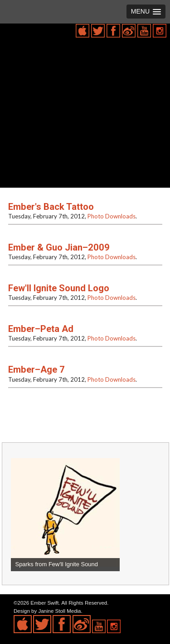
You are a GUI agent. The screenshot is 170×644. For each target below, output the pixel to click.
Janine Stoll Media (59, 611)
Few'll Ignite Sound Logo (59, 288)
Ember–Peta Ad (41, 329)
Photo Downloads (112, 216)
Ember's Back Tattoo (51, 207)
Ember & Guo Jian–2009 (59, 247)
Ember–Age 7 (36, 369)
